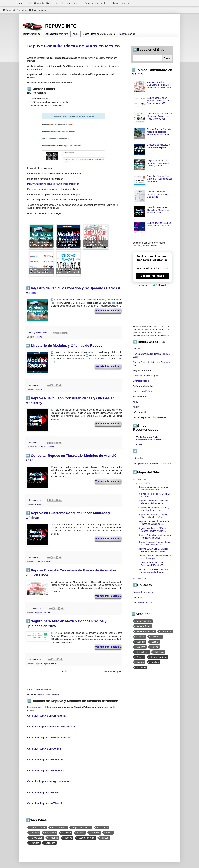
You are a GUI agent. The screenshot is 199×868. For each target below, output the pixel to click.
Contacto (137, 597)
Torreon (105, 838)
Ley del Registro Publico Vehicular (149, 417)
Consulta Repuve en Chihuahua (46, 716)
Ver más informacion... (108, 311)
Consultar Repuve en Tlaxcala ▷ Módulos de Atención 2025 (158, 210)
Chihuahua (50, 833)
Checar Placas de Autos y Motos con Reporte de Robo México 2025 (159, 116)
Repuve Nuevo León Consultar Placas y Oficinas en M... (153, 502)
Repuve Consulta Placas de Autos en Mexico (73, 46)
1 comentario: (35, 385)
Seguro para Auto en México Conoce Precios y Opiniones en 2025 (159, 101)
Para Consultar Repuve (43, 3)
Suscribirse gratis (152, 276)
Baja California (59, 828)
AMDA (136, 407)
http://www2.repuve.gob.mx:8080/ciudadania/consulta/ (53, 184)
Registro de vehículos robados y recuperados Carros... (154, 488)
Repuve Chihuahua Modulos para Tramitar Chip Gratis (158, 194)
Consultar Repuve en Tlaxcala (45, 803)
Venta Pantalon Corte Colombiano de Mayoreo (149, 438)
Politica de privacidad (143, 592)
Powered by (152, 285)
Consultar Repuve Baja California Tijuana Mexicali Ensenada (160, 179)
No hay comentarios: (38, 333)
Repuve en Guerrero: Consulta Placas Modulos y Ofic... (153, 516)
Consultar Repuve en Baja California (49, 738)
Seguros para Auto (97, 3)
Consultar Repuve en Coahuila (46, 771)
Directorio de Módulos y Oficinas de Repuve (67, 346)
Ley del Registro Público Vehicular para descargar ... (155, 557)
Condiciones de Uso (143, 603)
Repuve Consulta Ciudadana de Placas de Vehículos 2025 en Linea (159, 85)
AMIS (76, 34)
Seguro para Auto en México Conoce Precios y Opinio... (152, 530)
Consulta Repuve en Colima (44, 749)
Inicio (20, 3)
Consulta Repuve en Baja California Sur (51, 726)
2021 (139, 578)
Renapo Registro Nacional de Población (152, 464)
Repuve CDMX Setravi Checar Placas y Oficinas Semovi (153, 550)
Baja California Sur (82, 828)
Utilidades (47, 613)
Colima (81, 833)
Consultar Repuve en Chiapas (45, 759)
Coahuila (66, 833)
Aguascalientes (38, 828)
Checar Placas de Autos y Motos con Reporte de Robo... (154, 543)
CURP (139, 444)
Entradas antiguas (112, 671)
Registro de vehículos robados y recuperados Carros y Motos (158, 163)
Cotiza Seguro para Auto (56, 34)
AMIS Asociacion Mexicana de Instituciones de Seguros (153, 571)
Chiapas (35, 833)
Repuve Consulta (31, 34)
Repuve (38, 337)
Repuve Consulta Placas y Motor (43, 695)
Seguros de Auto (50, 663)
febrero (143, 483)
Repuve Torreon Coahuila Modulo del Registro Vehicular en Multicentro (159, 132)
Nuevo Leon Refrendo (144, 391)
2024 (139, 480)
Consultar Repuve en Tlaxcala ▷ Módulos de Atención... (154, 509)
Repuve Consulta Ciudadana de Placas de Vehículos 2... (154, 523)
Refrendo (53, 838)
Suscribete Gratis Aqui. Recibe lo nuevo (25, 10)
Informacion (121, 3)
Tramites (50, 447)
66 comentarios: (36, 608)
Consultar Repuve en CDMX (44, 792)
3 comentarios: (36, 659)
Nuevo (109, 833)
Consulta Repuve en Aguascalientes (49, 781)
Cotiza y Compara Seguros (146, 376)
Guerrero (39, 562)
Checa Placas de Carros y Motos (99, 34)
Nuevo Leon (40, 447)
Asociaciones (71, 3)
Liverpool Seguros (142, 381)
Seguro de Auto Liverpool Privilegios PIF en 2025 (159, 224)
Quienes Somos (127, 34)
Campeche (103, 828)
